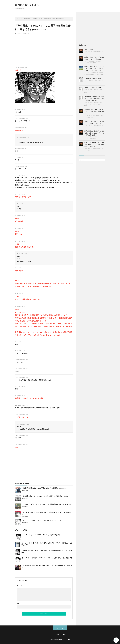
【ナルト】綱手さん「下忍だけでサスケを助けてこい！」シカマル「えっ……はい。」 (94, 82)
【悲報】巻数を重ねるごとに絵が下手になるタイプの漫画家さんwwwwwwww (45, 488)
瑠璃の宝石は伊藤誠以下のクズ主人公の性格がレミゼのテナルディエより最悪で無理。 (94, 133)
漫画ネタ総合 (27, 34)
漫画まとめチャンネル (27, 5)
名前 (18, 604)
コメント (20, 586)
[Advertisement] (44, 48)
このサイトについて (60, 635)
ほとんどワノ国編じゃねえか (93, 88)
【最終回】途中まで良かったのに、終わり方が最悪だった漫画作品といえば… (45, 496)
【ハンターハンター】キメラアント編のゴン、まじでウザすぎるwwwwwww (44, 535)
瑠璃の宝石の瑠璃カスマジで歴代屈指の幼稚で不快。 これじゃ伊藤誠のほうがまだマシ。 (94, 145)
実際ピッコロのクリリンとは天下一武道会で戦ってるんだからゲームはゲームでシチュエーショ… (94, 69)
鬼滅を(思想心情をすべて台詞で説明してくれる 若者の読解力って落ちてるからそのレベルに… (94, 99)
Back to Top (60, 628)
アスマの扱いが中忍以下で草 (93, 78)
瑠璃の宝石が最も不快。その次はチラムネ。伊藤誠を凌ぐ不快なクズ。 (94, 112)
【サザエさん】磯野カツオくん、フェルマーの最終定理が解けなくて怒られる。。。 (47, 504)
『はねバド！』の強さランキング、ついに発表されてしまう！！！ (42, 520)
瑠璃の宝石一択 (89, 49)
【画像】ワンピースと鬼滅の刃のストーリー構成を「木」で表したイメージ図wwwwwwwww (94, 91)
